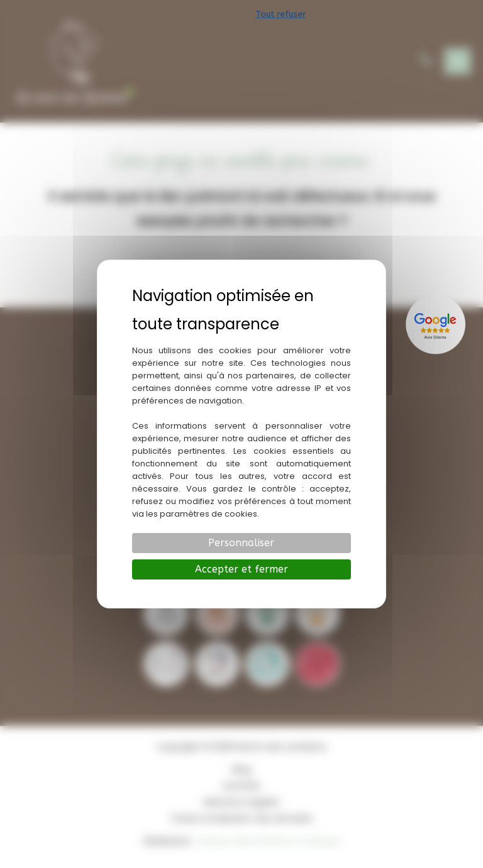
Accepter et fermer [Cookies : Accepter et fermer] (241, 569)
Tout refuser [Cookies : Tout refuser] (280, 14)
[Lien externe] (437, 324)
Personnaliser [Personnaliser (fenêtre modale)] (241, 543)
